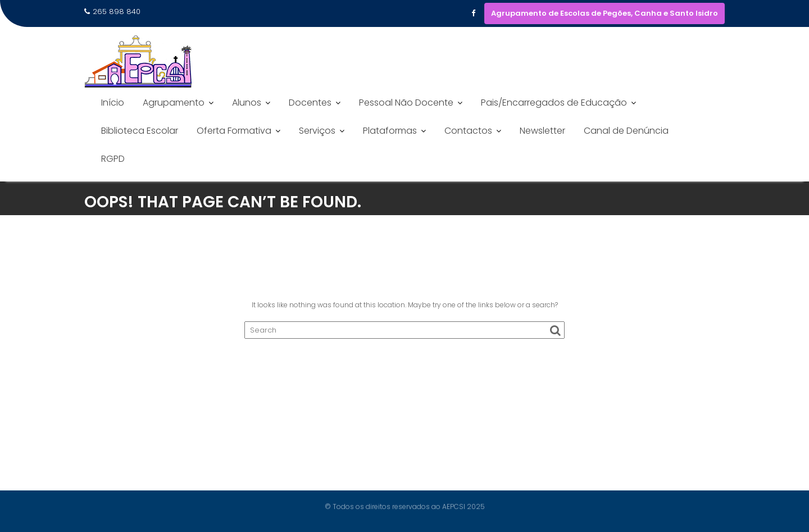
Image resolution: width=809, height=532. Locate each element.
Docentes (310, 103)
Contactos (468, 131)
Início (113, 103)
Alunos (247, 103)
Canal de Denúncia (626, 131)
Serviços (317, 131)
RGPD (113, 159)
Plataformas (390, 131)
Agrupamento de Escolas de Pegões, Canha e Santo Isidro (605, 13)
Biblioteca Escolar (140, 131)
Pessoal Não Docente (406, 103)
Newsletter (542, 131)
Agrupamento (174, 103)
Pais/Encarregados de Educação (554, 103)
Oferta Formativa (234, 131)
